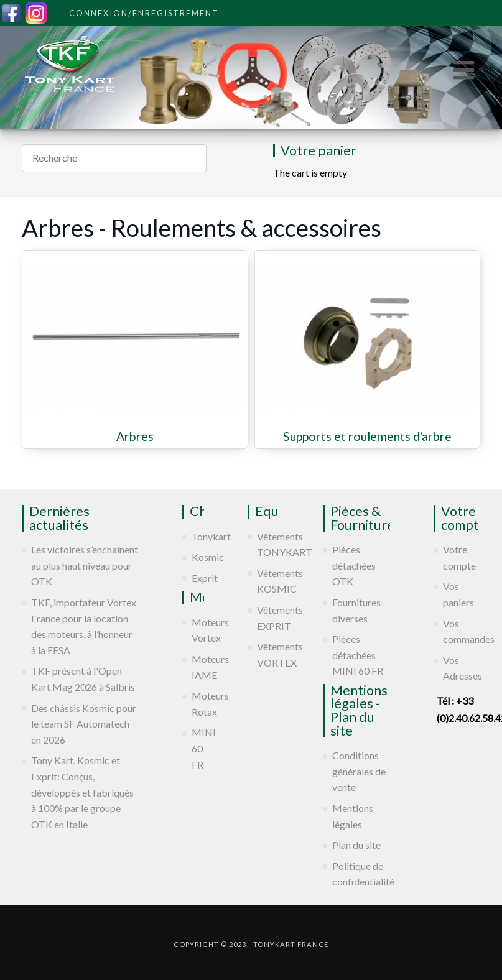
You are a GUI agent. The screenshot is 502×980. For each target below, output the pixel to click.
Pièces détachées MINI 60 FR (358, 655)
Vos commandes (462, 631)
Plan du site (356, 845)
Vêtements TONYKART (268, 544)
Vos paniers (458, 594)
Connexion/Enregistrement (144, 13)
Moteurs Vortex (198, 630)
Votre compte (459, 557)
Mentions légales (353, 816)
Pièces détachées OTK (354, 565)
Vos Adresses (462, 668)
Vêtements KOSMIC (268, 581)
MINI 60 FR (198, 748)
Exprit (198, 578)
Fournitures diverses (356, 610)
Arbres (135, 437)
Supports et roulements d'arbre (367, 437)
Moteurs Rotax (198, 704)
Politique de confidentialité (361, 874)
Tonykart (198, 536)
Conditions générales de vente (359, 771)
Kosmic (198, 557)
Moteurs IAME (198, 667)
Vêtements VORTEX (268, 654)
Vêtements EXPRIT (268, 618)
